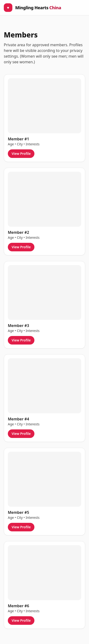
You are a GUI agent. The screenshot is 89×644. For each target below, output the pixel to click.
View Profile (21, 154)
